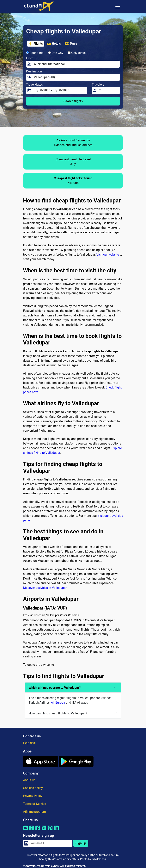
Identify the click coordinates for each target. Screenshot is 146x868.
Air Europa (58, 703)
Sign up (81, 843)
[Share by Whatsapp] (32, 830)
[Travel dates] (59, 90)
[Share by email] (25, 830)
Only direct (77, 53)
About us (29, 780)
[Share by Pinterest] (50, 830)
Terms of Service (34, 804)
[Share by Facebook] (38, 830)
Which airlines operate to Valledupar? (55, 688)
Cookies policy (33, 788)
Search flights (73, 101)
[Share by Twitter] (44, 830)
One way (56, 53)
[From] (76, 64)
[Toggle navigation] (118, 7)
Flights (35, 44)
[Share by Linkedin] (56, 830)
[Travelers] (108, 90)
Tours (71, 44)
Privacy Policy (33, 796)
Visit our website (108, 255)
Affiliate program (34, 812)
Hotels (54, 44)
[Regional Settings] (110, 7)
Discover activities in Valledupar (45, 588)
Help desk (30, 743)
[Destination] (76, 77)
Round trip (35, 53)
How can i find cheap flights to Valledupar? (58, 713)
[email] (50, 843)
